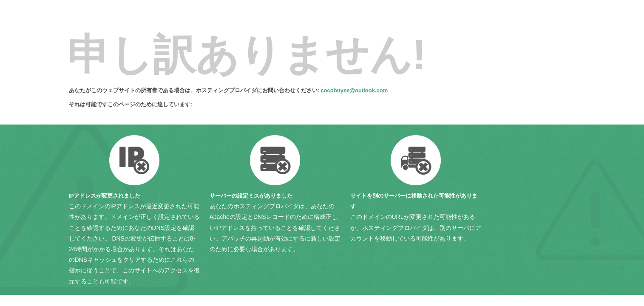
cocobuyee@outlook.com (354, 90)
